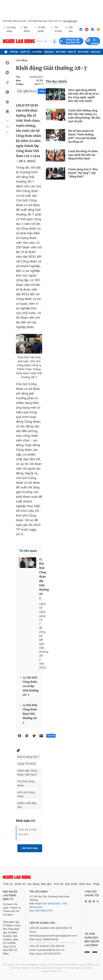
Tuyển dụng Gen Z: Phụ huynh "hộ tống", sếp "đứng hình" (83, 173)
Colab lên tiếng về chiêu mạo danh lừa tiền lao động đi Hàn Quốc (83, 155)
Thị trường (56, 29)
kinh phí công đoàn (26, 794)
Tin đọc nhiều (56, 81)
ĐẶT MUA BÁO (70, 21)
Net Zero (61, 52)
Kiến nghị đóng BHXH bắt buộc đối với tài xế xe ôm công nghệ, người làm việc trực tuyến (84, 95)
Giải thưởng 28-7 (28, 757)
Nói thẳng (25, 29)
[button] (7, 121)
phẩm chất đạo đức (27, 805)
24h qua (69, 29)
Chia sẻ (44, 91)
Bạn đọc (49, 52)
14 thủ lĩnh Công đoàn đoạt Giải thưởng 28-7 (30, 714)
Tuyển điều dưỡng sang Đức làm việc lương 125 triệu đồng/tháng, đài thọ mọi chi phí (84, 116)
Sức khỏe (83, 52)
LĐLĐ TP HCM (27, 764)
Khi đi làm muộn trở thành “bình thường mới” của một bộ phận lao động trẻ (82, 136)
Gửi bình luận (30, 848)
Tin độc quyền (40, 29)
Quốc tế (25, 52)
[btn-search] (46, 41)
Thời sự (14, 52)
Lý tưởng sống (9, 29)
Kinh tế (72, 52)
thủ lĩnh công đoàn (26, 783)
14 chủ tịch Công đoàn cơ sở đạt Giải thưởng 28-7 (31, 686)
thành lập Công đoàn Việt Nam (27, 773)
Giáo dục (96, 52)
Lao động (37, 52)
